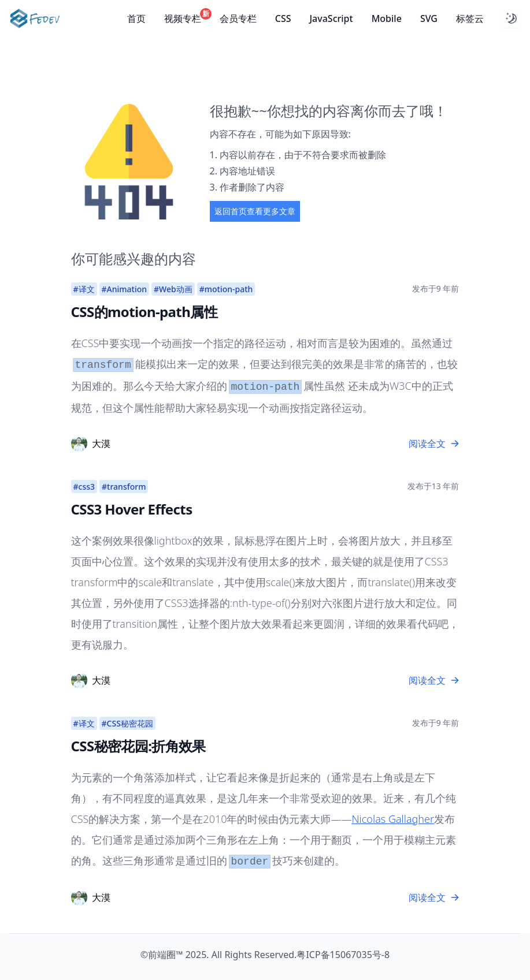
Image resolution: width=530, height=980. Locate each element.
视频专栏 (183, 18)
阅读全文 (434, 444)
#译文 (84, 289)
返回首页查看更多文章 (255, 211)
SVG (429, 18)
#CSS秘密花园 (127, 723)
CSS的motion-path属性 (144, 312)
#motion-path (226, 289)
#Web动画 (173, 289)
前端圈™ (165, 955)
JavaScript (331, 18)
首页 (136, 18)
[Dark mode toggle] (512, 18)
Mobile (387, 18)
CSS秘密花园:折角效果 (138, 746)
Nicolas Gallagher (393, 819)
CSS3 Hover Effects (132, 509)
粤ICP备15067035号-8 (343, 955)
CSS (283, 18)
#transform (124, 487)
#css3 (84, 487)
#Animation (125, 289)
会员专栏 (238, 18)
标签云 (470, 18)
